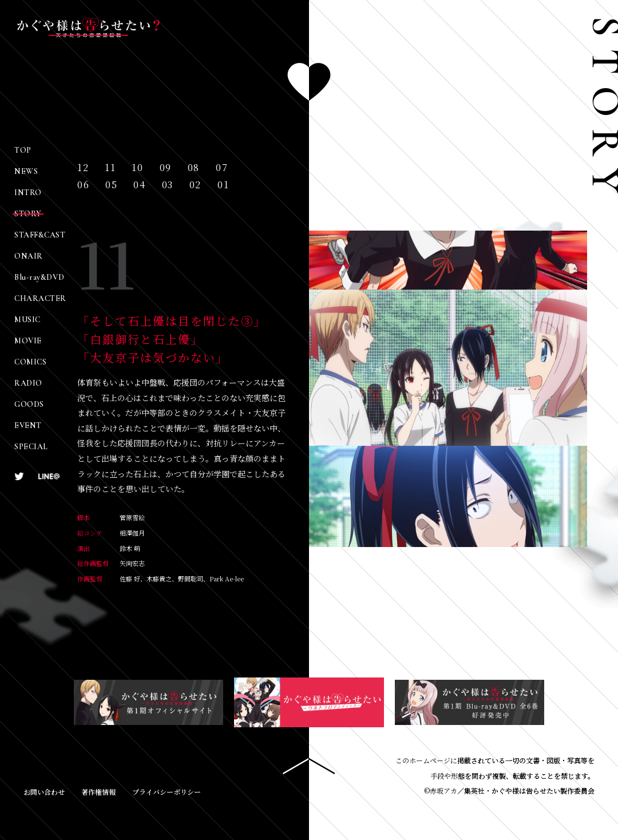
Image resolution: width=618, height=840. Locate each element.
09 (166, 168)
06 (83, 185)
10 (137, 168)
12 (83, 168)
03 (168, 185)
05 (111, 185)
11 (110, 168)
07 (222, 168)
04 (139, 185)
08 (194, 168)
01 (223, 185)
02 (195, 185)
